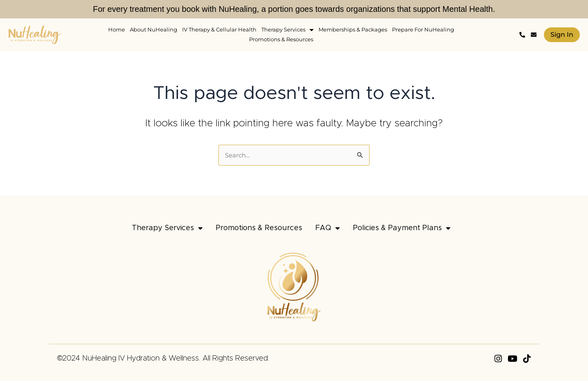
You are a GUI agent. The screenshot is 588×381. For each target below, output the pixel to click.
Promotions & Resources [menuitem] (281, 39)
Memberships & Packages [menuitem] (353, 29)
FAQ (327, 228)
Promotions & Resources (259, 228)
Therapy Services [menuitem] (287, 30)
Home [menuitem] (117, 29)
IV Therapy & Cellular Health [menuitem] (219, 29)
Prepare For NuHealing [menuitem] (423, 29)
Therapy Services (167, 228)
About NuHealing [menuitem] (154, 29)
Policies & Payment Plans (402, 228)
